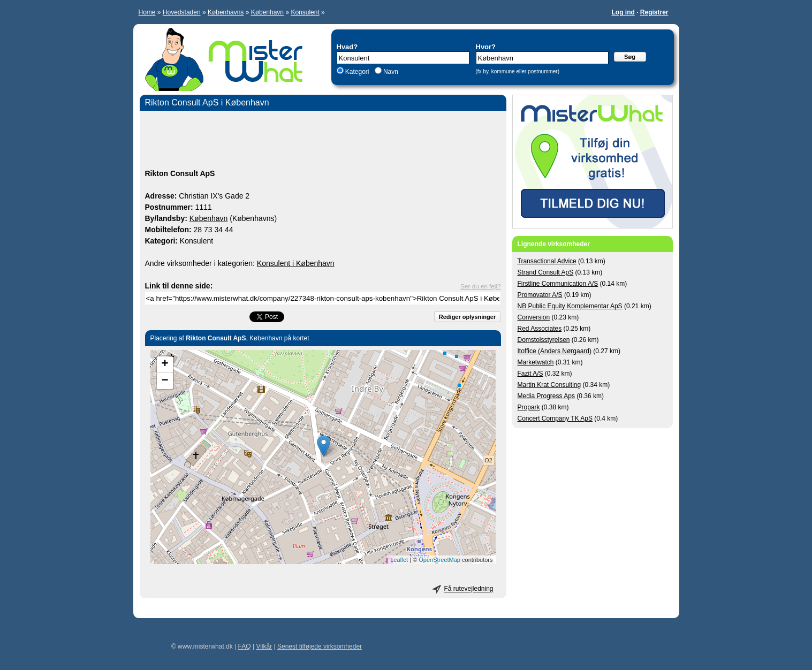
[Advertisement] (323, 141)
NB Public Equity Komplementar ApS (570, 306)
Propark (529, 407)
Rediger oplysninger (467, 317)
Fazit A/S (530, 374)
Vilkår (264, 646)
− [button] (165, 381)
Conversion (534, 317)
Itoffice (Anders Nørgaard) (555, 351)
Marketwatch (536, 362)
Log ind (623, 12)
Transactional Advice (547, 261)
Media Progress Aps (546, 396)
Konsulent (305, 12)
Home (147, 12)
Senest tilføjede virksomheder (320, 646)
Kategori (357, 72)
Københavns (226, 12)
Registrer (654, 12)
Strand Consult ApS (546, 272)
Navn (390, 72)
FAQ (245, 646)
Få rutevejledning (468, 589)
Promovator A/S (540, 295)
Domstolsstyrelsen (544, 340)
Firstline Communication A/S (558, 284)
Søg (630, 57)
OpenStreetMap (439, 560)
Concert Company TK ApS (555, 418)
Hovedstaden (182, 12)
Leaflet (399, 560)
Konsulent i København (296, 263)
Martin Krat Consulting (549, 385)
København (267, 12)
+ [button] (165, 364)
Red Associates (540, 329)
